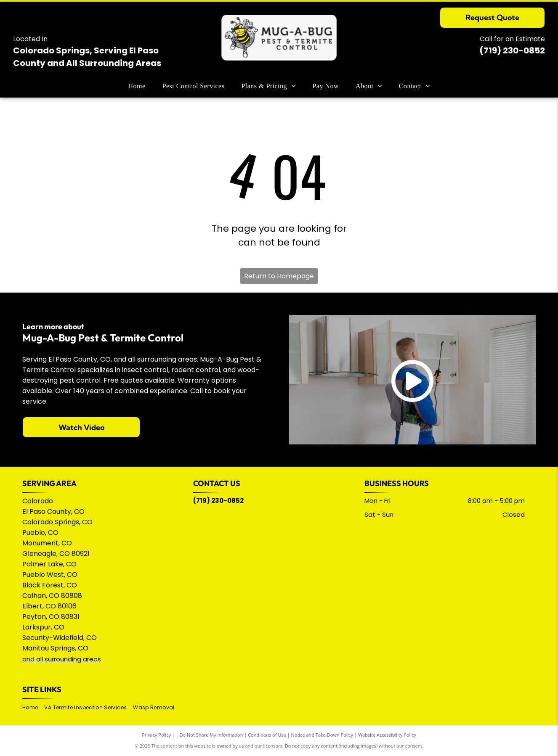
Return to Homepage (279, 276)
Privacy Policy (156, 735)
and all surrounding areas (62, 659)
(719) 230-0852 (512, 50)
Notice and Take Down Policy (322, 735)
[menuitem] (137, 86)
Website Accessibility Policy (387, 735)
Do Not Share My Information (211, 735)
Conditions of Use (267, 735)
